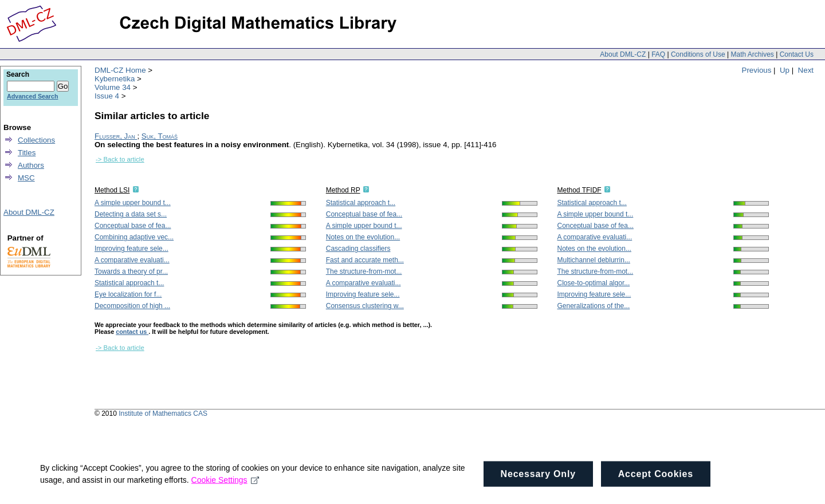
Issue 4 (107, 96)
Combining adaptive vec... (134, 237)
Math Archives (752, 54)
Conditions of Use (698, 54)
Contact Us (797, 54)
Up (785, 70)
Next (806, 70)
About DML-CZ (623, 54)
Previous (757, 70)
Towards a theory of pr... (131, 271)
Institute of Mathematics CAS (163, 414)
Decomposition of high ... (132, 306)
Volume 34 (113, 87)
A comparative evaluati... (132, 260)
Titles (27, 153)
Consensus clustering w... (365, 306)
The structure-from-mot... (364, 271)
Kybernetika (115, 79)
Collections (36, 140)
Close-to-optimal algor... (594, 283)
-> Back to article (120, 159)
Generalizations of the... (594, 306)
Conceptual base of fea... (133, 226)
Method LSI (112, 190)
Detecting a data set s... (131, 214)
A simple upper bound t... (133, 203)
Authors (31, 165)
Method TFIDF (580, 190)
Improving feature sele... (131, 249)
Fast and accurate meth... (365, 260)
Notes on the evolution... (363, 237)
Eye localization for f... (128, 294)
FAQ (658, 54)
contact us (132, 332)
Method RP (343, 190)
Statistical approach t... (129, 283)
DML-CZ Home (120, 70)
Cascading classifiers (358, 249)
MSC (26, 178)
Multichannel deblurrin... (594, 260)
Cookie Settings (225, 487)
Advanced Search (32, 96)
